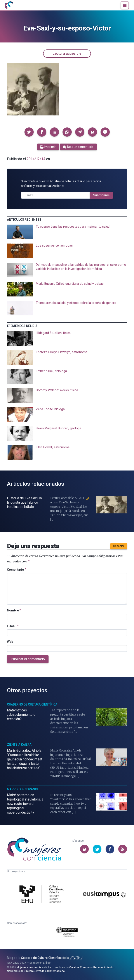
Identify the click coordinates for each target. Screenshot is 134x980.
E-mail (13, 626)
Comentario (17, 570)
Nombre (14, 610)
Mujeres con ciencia (29, 967)
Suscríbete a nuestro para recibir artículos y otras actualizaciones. (61, 184)
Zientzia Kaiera (19, 745)
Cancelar (119, 546)
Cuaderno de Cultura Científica (32, 704)
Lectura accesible (67, 53)
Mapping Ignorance (23, 789)
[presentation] (67, 232)
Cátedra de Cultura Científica (41, 958)
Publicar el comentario (28, 659)
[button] (29, 132)
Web (10, 642)
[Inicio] (9, 5)
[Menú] (125, 5)
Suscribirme (101, 195)
